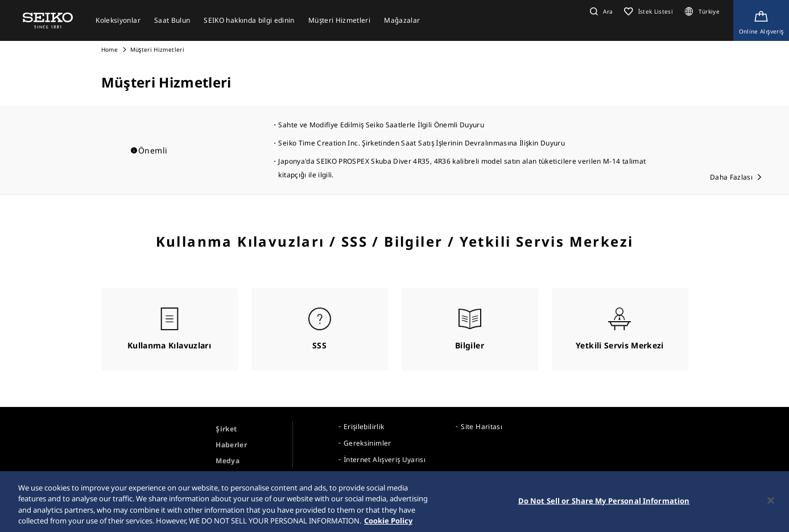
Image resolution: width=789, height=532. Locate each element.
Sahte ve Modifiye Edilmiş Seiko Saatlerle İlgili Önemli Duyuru (381, 125)
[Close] (771, 504)
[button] (600, 11)
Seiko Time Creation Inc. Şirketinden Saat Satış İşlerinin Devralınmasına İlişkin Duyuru (421, 143)
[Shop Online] (761, 20)
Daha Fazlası (731, 177)
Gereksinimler (367, 443)
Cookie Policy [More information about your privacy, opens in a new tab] (388, 524)
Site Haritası (482, 427)
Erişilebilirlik (364, 427)
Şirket (226, 429)
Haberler (231, 445)
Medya (228, 461)
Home (110, 49)
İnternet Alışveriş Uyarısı (385, 460)
